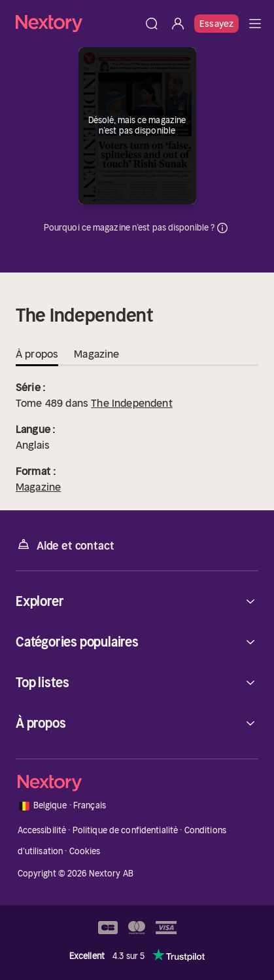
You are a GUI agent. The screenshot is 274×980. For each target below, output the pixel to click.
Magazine (38, 487)
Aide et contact (65, 545)
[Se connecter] (178, 24)
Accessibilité (42, 830)
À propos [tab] (37, 354)
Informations (222, 228)
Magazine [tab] (96, 354)
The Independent (131, 403)
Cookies (85, 851)
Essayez (216, 24)
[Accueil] (77, 23)
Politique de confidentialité (126, 830)
